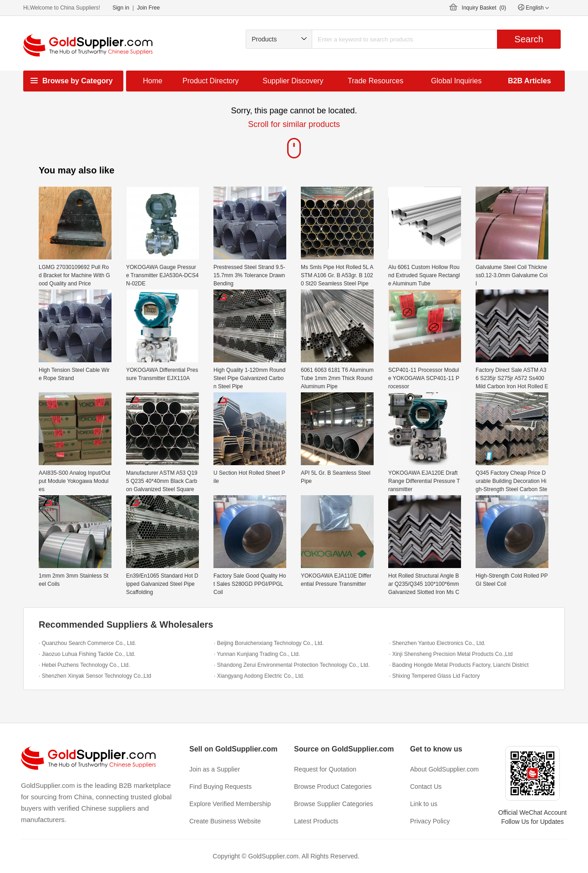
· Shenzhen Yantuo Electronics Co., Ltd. (437, 643)
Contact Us (426, 787)
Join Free (148, 8)
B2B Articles (530, 81)
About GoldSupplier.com (444, 769)
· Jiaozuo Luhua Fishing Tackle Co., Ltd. (87, 654)
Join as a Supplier (215, 769)
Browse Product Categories (333, 787)
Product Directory (211, 81)
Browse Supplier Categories (334, 804)
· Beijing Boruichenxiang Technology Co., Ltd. (269, 643)
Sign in (121, 8)
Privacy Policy (430, 821)
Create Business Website (225, 821)
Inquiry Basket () (484, 8)
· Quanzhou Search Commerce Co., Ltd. (87, 643)
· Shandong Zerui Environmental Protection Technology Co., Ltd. (292, 665)
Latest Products (316, 821)
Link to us (424, 804)
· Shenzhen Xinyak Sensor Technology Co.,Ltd (95, 676)
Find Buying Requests (220, 787)
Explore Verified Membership (230, 804)
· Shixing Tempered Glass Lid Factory (434, 676)
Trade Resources (375, 81)
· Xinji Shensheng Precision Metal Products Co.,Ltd (451, 654)
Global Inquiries (456, 81)
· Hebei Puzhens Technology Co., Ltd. (84, 665)
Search (529, 39)
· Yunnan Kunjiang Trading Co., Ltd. (257, 654)
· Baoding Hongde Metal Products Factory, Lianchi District (459, 665)
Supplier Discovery (293, 81)
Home (153, 81)
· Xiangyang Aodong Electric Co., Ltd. (259, 676)
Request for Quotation (325, 769)
